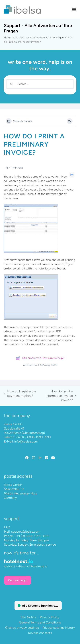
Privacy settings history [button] (59, 628)
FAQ (7, 527)
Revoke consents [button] (40, 633)
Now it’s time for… (21, 553)
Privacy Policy (50, 617)
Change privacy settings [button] (22, 628)
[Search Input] (43, 84)
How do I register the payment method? (20, 394)
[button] (74, 10)
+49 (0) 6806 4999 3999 (33, 437)
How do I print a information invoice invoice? (58, 396)
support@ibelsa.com (26, 532)
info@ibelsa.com (26, 441)
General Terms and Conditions (40, 622)
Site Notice (28, 617)
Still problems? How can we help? (40, 358)
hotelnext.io (39, 566)
